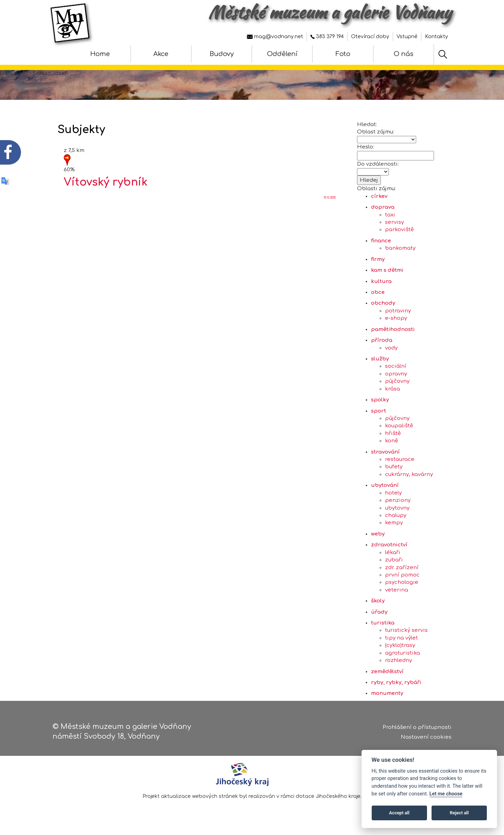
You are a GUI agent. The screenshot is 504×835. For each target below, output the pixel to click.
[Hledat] (443, 54)
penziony (398, 504)
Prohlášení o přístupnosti (417, 728)
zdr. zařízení (402, 571)
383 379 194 (327, 37)
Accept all (399, 813)
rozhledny (398, 664)
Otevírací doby (370, 37)
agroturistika (402, 656)
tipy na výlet (401, 641)
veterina (397, 594)
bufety (394, 470)
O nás (404, 54)
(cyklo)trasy (400, 649)
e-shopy (396, 322)
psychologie (402, 586)
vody (391, 351)
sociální (396, 370)
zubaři (394, 563)
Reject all (459, 813)
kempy (394, 526)
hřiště (393, 437)
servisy (394, 226)
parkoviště (399, 233)
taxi (390, 218)
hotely (393, 496)
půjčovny (397, 385)
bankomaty (400, 252)
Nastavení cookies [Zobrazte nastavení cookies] (426, 737)
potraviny (398, 314)
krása (393, 392)
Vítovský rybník (106, 186)
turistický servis (406, 634)
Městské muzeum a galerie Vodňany (330, 12)
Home (100, 54)
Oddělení (282, 54)
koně (391, 444)
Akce (161, 54)
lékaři (393, 556)
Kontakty (436, 37)
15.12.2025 (330, 201)
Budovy (222, 54)
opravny (396, 377)
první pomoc (402, 578)
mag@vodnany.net (275, 37)
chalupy (396, 519)
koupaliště (399, 429)
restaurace (400, 463)
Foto (343, 54)
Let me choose (446, 794)
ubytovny (397, 511)
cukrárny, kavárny (409, 478)
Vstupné (407, 37)
